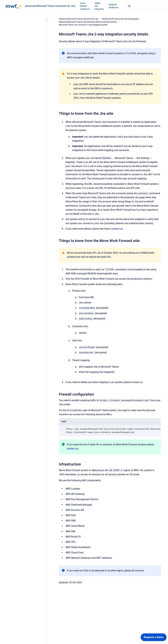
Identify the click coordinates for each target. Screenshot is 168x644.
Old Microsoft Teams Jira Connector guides (120, 19)
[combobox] (147, 6)
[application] (154, 638)
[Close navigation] (46, 20)
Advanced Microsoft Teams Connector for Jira (50, 6)
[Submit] (129, 6)
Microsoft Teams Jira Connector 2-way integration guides (83, 25)
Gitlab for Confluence (114, 6)
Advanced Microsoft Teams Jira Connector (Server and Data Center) (88, 22)
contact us (117, 229)
